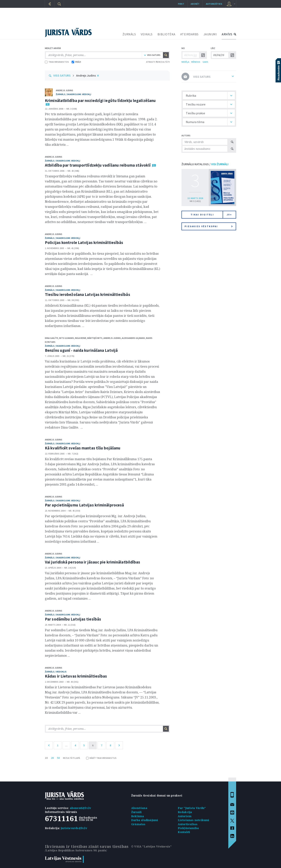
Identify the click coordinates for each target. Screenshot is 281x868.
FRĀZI (76, 62)
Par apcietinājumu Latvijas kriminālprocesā (84, 505)
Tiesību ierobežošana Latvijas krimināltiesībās (88, 294)
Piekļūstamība (188, 828)
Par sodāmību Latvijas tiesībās (73, 619)
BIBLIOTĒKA (166, 34)
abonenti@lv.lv (80, 808)
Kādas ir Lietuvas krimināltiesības (76, 676)
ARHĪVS (227, 34)
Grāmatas (138, 824)
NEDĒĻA (185, 62)
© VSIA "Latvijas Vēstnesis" (151, 846)
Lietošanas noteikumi (194, 820)
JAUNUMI (210, 34)
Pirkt (181, 4)
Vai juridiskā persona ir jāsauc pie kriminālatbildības (92, 562)
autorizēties (214, 4)
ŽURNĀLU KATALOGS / (205, 164)
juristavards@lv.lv (74, 828)
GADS (205, 62)
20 (52, 758)
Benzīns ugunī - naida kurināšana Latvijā (81, 350)
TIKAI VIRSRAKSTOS (57, 62)
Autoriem (185, 816)
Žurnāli (136, 812)
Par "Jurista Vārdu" (192, 808)
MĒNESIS (196, 62)
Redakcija (185, 812)
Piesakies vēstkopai (209, 226)
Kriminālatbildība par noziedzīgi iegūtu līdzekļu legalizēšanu (100, 100)
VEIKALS (147, 34)
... (66, 745)
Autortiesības (188, 824)
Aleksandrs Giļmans (133, 338)
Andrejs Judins (86, 75)
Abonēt (195, 4)
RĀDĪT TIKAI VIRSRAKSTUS (101, 758)
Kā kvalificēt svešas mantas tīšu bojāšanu (83, 448)
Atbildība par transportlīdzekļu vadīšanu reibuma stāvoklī (98, 165)
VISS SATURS (62, 75)
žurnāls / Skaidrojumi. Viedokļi (73, 94)
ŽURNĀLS (129, 34)
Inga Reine (81, 338)
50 (58, 758)
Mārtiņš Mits (95, 338)
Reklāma (138, 816)
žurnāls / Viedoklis (56, 672)
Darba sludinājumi (145, 820)
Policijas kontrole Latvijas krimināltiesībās (84, 242)
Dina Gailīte (52, 338)
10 (46, 758)
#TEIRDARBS (189, 34)
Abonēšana (139, 808)
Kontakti (184, 832)
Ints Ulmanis (67, 338)
